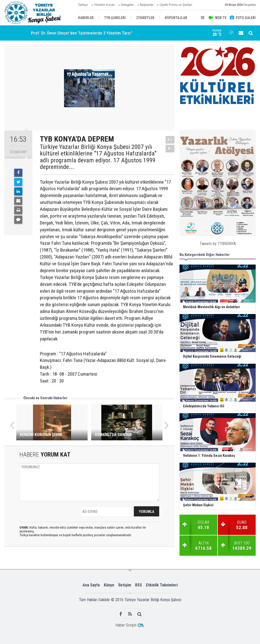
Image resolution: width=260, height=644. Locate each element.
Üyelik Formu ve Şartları (176, 5)
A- (170, 149)
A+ (170, 140)
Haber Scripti (126, 625)
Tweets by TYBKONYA (218, 244)
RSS (139, 585)
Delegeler (127, 5)
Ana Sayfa (91, 585)
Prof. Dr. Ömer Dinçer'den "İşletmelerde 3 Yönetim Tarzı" (82, 33)
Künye (109, 585)
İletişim (125, 585)
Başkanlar (147, 5)
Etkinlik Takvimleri (162, 585)
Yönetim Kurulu (104, 5)
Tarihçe (83, 5)
